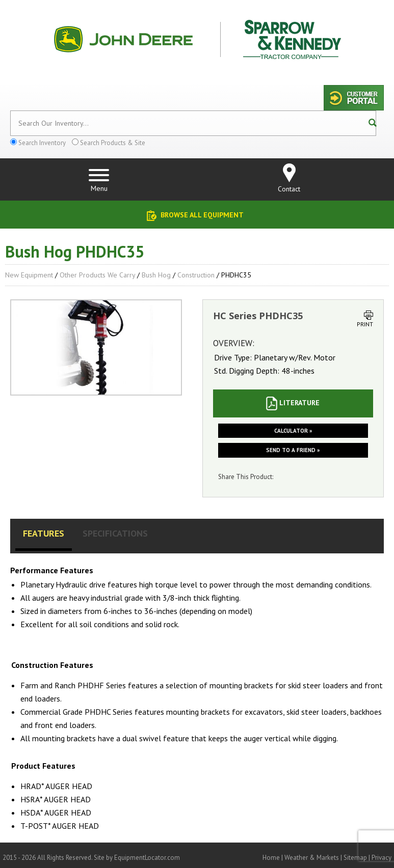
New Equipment (29, 275)
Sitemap (355, 858)
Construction (196, 275)
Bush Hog (156, 275)
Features (44, 533)
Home (271, 858)
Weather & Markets (312, 858)
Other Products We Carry (97, 275)
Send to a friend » (293, 450)
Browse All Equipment (202, 215)
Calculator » (293, 431)
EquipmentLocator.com (147, 858)
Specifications (115, 533)
